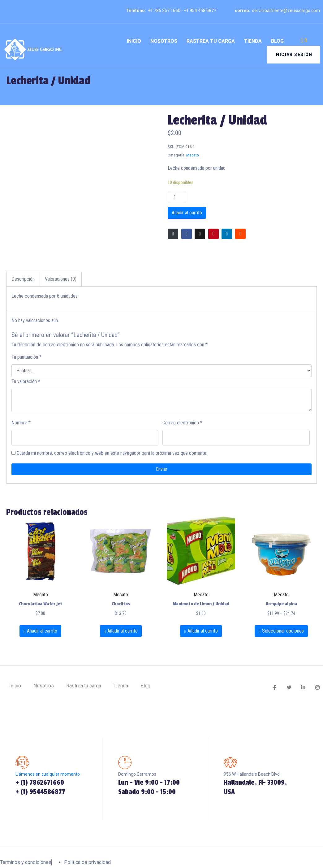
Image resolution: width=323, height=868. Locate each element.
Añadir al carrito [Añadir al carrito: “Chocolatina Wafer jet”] (42, 631)
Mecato (193, 155)
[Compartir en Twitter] (200, 234)
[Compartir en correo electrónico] (173, 234)
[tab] (23, 279)
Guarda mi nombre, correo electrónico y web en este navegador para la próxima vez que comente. (112, 453)
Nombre (21, 423)
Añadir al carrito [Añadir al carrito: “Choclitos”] (123, 631)
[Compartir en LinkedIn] (227, 234)
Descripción (23, 279)
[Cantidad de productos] (177, 197)
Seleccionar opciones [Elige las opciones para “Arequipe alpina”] (283, 631)
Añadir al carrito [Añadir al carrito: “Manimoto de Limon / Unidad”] (203, 631)
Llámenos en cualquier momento (48, 775)
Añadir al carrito (187, 213)
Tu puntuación (26, 357)
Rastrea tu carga (211, 41)
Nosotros (164, 41)
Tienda (253, 41)
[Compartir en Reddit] (240, 234)
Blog (277, 41)
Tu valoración (26, 381)
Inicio (134, 41)
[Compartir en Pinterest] (213, 234)
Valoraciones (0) (61, 279)
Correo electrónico (182, 423)
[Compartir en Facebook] (187, 234)
